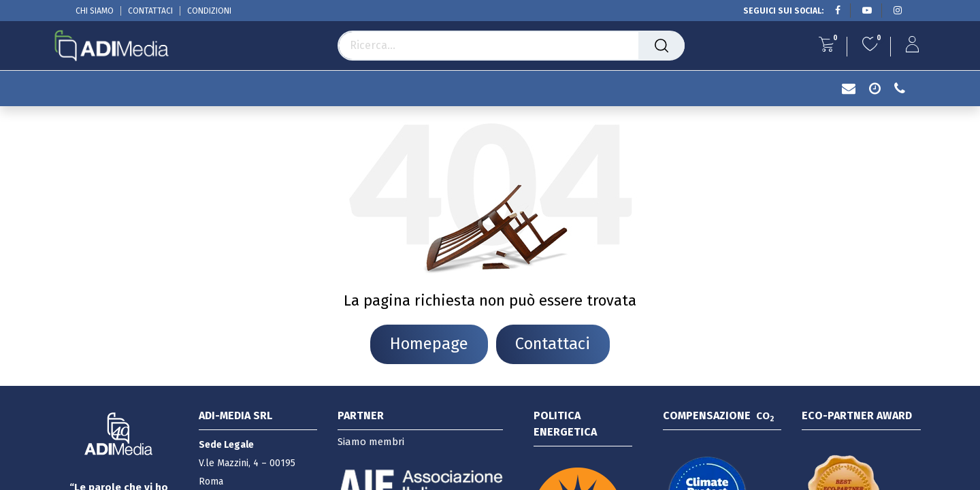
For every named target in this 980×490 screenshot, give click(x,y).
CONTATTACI (150, 11)
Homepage (428, 344)
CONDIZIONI (209, 11)
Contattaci (553, 344)
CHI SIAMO (95, 11)
